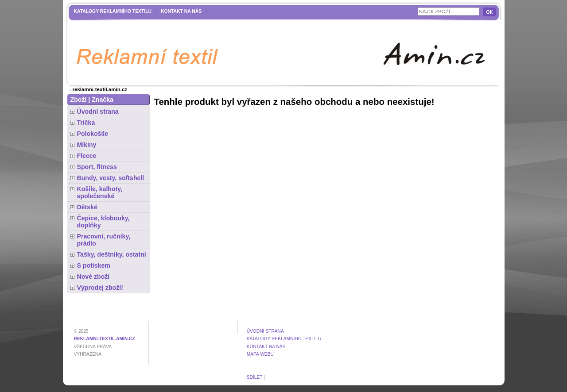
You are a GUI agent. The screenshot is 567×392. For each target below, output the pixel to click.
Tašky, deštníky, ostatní (112, 254)
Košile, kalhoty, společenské (100, 192)
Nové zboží (93, 277)
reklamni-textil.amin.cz (105, 339)
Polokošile (93, 134)
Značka (103, 100)
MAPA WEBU (260, 354)
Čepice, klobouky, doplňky (103, 222)
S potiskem (94, 265)
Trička (86, 123)
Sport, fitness (97, 167)
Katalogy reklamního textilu (113, 11)
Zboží (79, 100)
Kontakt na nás (181, 11)
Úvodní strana (98, 111)
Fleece (87, 156)
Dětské (87, 207)
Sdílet (255, 377)
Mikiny (87, 145)
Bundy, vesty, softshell (111, 178)
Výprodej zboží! (100, 288)
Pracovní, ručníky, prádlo (104, 240)
